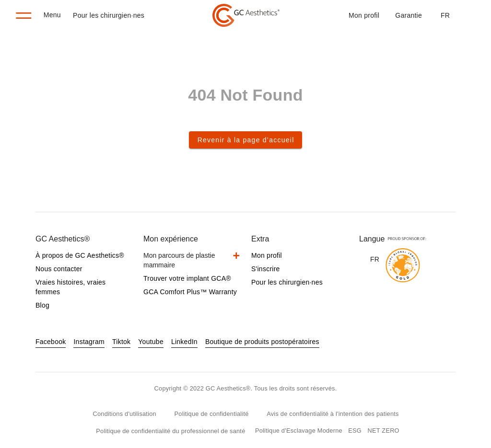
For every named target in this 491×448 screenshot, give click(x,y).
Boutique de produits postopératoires (262, 342)
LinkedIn (184, 342)
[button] (445, 15)
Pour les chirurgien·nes (109, 15)
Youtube (151, 342)
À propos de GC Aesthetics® (80, 255)
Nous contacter (59, 269)
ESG (355, 431)
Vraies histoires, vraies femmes (70, 287)
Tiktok (121, 342)
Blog (42, 305)
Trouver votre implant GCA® (187, 278)
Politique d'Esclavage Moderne (299, 431)
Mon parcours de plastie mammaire (179, 260)
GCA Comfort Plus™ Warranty (190, 292)
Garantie (409, 15)
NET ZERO (384, 431)
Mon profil (364, 15)
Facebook (51, 342)
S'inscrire (266, 269)
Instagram (89, 342)
